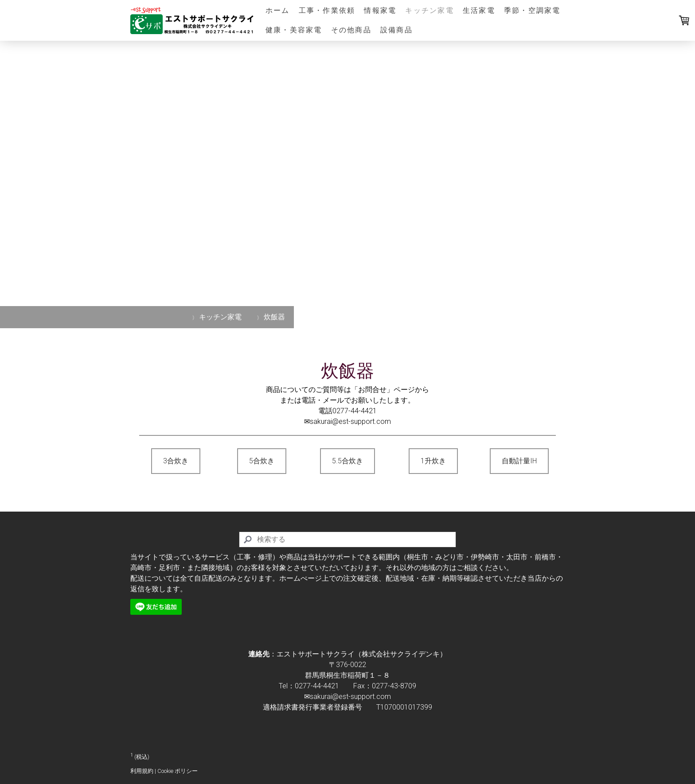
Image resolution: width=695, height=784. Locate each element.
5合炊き (262, 461)
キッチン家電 (429, 10)
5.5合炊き (347, 461)
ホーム (278, 10)
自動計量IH (519, 461)
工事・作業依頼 (327, 10)
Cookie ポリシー (178, 771)
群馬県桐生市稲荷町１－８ (347, 675)
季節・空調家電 (532, 10)
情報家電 (380, 10)
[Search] (347, 539)
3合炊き (176, 461)
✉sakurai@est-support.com (347, 421)
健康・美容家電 (294, 30)
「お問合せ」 (372, 390)
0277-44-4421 (355, 411)
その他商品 (351, 30)
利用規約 (142, 771)
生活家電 (479, 10)
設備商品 (396, 30)
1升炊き (433, 461)
